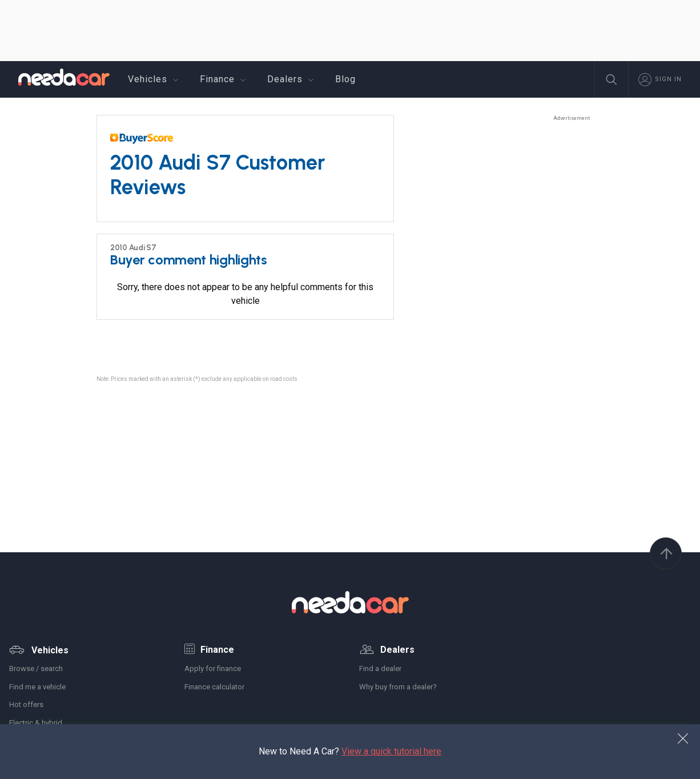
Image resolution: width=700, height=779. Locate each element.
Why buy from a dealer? (398, 687)
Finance (224, 79)
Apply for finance (213, 668)
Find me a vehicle (37, 687)
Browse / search (36, 668)
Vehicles (155, 79)
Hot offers (26, 704)
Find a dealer (380, 668)
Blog (345, 79)
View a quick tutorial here (391, 751)
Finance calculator (214, 687)
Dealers (292, 79)
